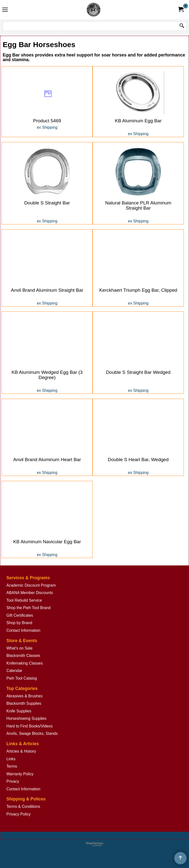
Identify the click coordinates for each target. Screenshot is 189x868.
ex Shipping (47, 116)
